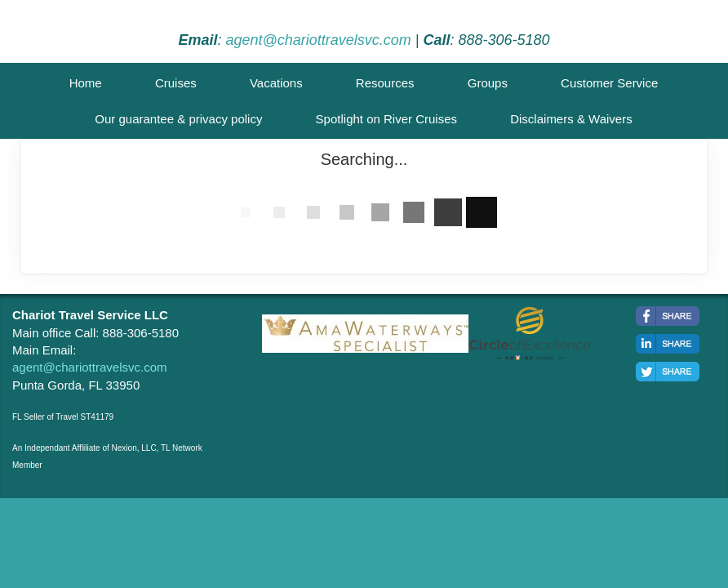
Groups (488, 83)
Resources (385, 83)
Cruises (176, 83)
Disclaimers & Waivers (571, 119)
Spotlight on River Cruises (386, 119)
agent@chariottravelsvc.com (318, 40)
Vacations (276, 83)
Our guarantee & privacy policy (178, 119)
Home (86, 83)
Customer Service (609, 83)
